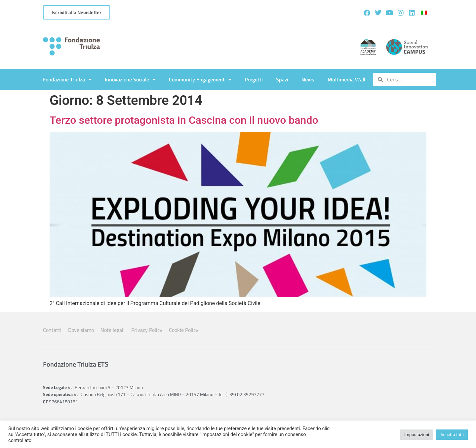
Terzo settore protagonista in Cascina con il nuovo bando (184, 120)
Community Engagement (200, 79)
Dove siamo (81, 330)
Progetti (254, 79)
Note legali (113, 330)
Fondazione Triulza (67, 79)
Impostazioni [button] (417, 435)
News (308, 79)
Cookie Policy (184, 330)
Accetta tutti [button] (452, 435)
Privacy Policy (147, 330)
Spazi (282, 79)
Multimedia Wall (346, 79)
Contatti (52, 330)
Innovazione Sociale (130, 79)
